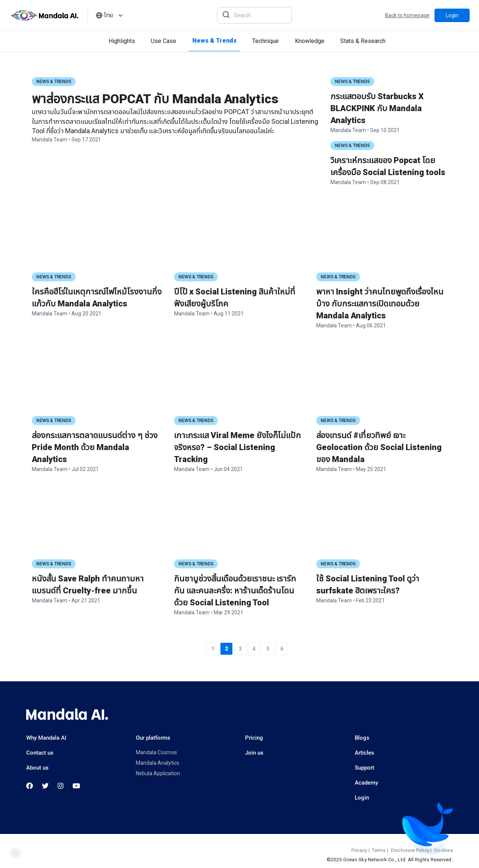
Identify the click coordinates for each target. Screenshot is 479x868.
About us (37, 768)
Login (452, 15)
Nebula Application (158, 773)
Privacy (359, 850)
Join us (254, 753)
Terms (379, 850)
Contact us (40, 753)
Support (364, 768)
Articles (364, 753)
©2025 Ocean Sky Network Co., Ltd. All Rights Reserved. (390, 860)
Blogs (362, 738)
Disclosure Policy (410, 850)
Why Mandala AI (46, 738)
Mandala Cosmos (156, 752)
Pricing (254, 738)
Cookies (443, 850)
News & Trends (54, 82)
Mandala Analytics (158, 763)
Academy (366, 783)
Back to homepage (407, 15)
